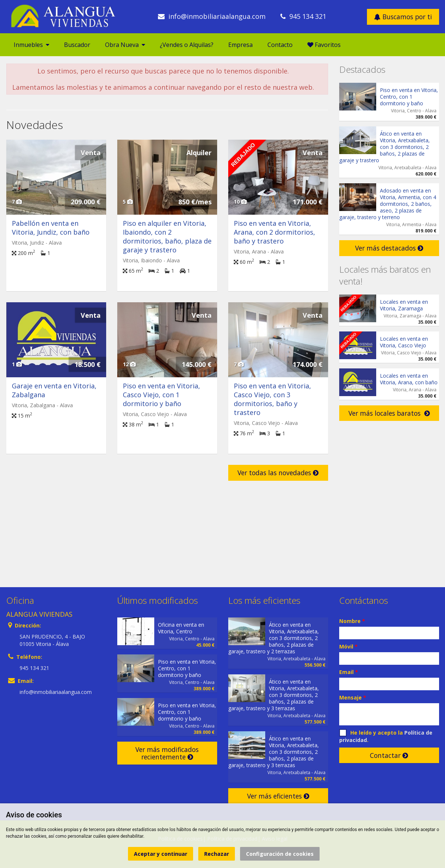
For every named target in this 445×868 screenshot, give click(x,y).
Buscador (77, 45)
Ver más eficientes (278, 796)
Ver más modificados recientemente (167, 753)
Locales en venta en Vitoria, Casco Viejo (404, 342)
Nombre (352, 621)
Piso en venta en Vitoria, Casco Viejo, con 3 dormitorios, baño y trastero (272, 399)
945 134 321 (308, 16)
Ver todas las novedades (278, 473)
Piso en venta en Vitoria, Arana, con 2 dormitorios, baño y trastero (274, 232)
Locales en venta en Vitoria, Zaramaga (404, 305)
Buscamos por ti (403, 17)
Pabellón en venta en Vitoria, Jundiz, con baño (51, 228)
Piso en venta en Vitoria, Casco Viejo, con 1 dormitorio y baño (161, 395)
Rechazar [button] (217, 854)
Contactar (389, 755)
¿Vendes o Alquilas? (187, 45)
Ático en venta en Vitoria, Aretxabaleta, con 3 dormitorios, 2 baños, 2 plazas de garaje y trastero (385, 147)
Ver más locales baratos (389, 413)
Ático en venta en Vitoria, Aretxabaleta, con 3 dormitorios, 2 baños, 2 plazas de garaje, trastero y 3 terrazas (274, 695)
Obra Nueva (125, 45)
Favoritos (324, 45)
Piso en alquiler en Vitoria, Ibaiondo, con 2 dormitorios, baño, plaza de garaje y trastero (167, 236)
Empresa (240, 45)
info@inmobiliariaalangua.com (217, 16)
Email (349, 672)
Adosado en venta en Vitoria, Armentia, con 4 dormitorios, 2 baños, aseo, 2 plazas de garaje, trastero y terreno (388, 204)
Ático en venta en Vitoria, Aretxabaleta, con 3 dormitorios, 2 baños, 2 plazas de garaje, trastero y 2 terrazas (274, 638)
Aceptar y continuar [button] (161, 854)
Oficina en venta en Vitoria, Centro (181, 628)
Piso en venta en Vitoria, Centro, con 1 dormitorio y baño (409, 97)
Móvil (348, 646)
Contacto (280, 45)
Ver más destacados (389, 248)
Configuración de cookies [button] (280, 854)
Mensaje (353, 697)
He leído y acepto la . (386, 736)
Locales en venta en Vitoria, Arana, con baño (409, 379)
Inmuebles (31, 45)
